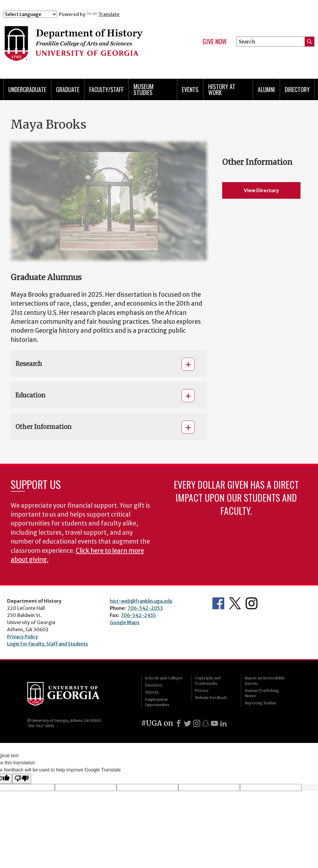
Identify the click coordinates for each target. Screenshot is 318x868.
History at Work (222, 89)
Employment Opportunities (157, 702)
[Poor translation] (22, 779)
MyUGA (152, 692)
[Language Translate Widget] (30, 14)
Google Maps (125, 622)
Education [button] (30, 395)
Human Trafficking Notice (262, 693)
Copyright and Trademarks (208, 681)
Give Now (215, 42)
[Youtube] (214, 723)
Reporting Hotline (261, 703)
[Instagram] (197, 723)
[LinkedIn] (223, 723)
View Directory (261, 190)
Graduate (68, 89)
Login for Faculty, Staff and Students (48, 644)
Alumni (266, 89)
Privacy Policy (23, 637)
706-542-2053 (145, 608)
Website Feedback (211, 698)
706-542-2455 (138, 615)
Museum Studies (144, 89)
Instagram (252, 603)
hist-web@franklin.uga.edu (141, 601)
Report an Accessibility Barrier (265, 681)
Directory (297, 89)
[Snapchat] (206, 723)
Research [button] (29, 364)
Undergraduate (27, 89)
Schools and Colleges (164, 678)
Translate (103, 14)
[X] (187, 723)
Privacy (202, 691)
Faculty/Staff (106, 89)
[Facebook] (179, 723)
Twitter (235, 603)
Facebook (218, 603)
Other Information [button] (43, 427)
